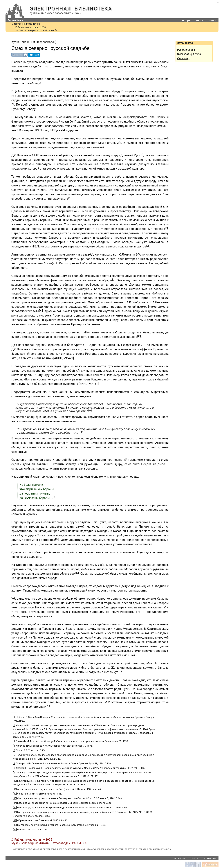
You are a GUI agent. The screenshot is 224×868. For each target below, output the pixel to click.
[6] (167, 228)
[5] (69, 198)
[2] (64, 130)
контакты (210, 858)
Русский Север (186, 50)
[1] (13, 104)
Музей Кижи (16, 20)
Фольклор (183, 58)
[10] (41, 311)
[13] (90, 410)
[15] (54, 497)
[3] (120, 142)
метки (200, 20)
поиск (212, 20)
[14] (80, 432)
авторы (186, 20)
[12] (35, 374)
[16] (57, 539)
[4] (142, 155)
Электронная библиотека (71, 9)
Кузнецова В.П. (22, 42)
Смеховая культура (189, 54)
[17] (77, 573)
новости (180, 858)
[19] (48, 706)
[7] (148, 246)
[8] (56, 263)
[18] (120, 672)
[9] (113, 280)
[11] (139, 336)
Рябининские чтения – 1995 (30, 27)
